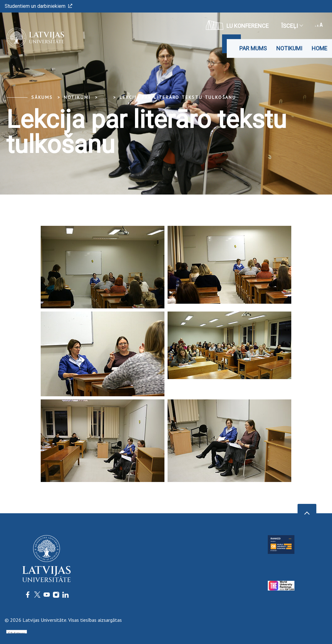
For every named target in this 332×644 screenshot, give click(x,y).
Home (319, 48)
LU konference (237, 25)
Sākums (42, 97)
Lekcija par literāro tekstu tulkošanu (178, 97)
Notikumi (289, 48)
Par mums (253, 48)
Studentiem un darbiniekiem (39, 6)
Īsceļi (292, 26)
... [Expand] (105, 97)
